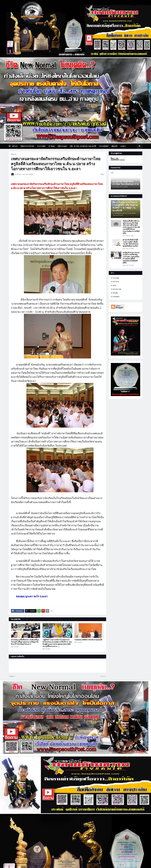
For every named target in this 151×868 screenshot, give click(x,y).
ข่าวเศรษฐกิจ (115, 297)
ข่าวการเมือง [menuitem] (41, 146)
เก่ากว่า (103, 676)
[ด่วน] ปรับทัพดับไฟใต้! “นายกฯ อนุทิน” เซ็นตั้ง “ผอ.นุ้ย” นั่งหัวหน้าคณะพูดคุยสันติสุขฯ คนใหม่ (131, 243)
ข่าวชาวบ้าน (115, 282)
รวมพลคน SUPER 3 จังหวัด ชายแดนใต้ (88, 640)
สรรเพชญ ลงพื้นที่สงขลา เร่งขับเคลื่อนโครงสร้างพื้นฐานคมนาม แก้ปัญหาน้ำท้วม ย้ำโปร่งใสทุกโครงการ (25, 642)
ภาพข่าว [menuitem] (123, 146)
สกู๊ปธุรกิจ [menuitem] (114, 146)
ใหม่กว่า (12, 676)
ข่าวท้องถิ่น (114, 293)
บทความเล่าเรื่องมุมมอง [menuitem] (21, 152)
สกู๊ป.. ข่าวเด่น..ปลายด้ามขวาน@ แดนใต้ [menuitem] (83, 146)
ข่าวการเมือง (115, 278)
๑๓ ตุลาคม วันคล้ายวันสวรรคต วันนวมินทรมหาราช (126, 183)
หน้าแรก (14, 154)
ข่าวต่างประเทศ (116, 289)
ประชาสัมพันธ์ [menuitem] (104, 146)
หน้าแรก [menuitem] (15, 146)
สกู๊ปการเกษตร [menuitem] (62, 146)
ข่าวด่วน (114, 285)
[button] (10, 146)
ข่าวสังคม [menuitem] (52, 146)
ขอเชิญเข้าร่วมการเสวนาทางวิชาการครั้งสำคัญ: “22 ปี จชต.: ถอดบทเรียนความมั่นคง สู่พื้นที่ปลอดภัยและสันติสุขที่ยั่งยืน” (131, 258)
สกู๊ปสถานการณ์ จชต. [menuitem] (27, 146)
